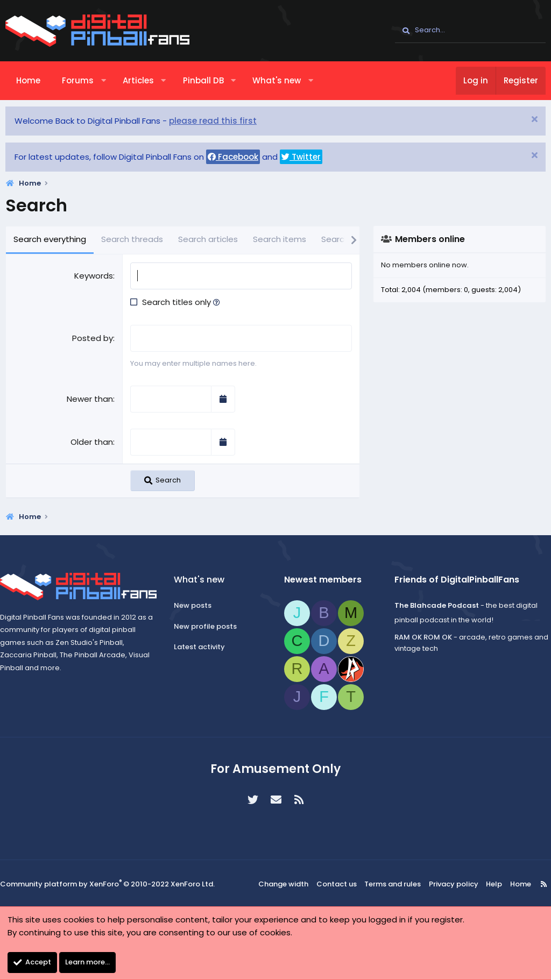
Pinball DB (203, 80)
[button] (104, 81)
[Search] (470, 31)
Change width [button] (291, 883)
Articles (138, 80)
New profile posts (209, 626)
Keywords (94, 276)
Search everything (50, 239)
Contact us (341, 883)
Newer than (90, 398)
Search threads (132, 239)
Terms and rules (394, 883)
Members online (430, 239)
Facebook (233, 157)
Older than (92, 441)
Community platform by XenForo (107, 883)
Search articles (208, 239)
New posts (196, 605)
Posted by (93, 338)
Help (488, 883)
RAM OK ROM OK (419, 637)
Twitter (301, 157)
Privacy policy (451, 883)
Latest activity (203, 647)
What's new (277, 80)
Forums (78, 80)
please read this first (213, 121)
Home (28, 80)
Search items (280, 239)
